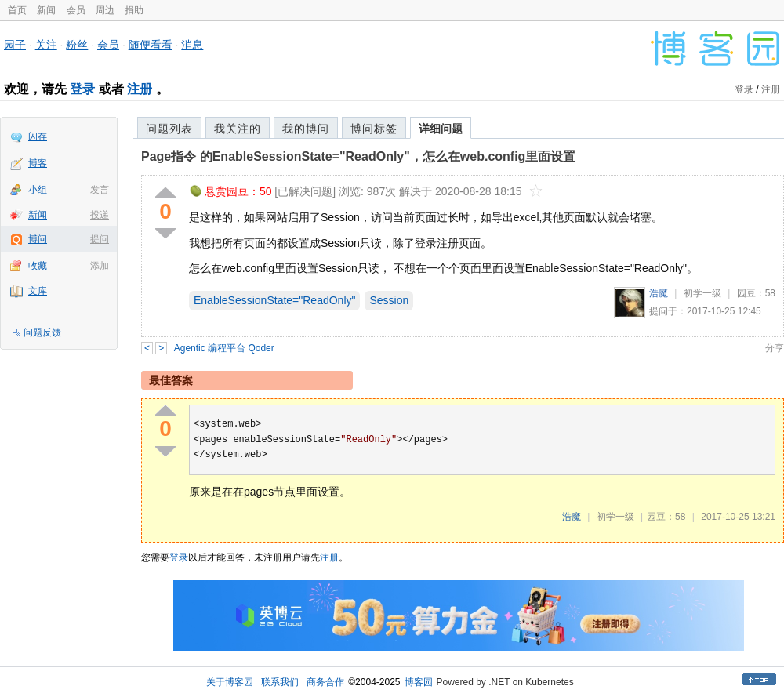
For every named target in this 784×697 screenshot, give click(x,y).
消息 (192, 45)
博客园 (419, 682)
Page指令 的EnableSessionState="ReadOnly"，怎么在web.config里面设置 (358, 156)
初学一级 (702, 293)
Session (389, 300)
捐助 (134, 10)
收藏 (38, 266)
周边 (105, 10)
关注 (46, 45)
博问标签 (374, 129)
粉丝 (77, 45)
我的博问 (306, 129)
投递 (100, 215)
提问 (100, 239)
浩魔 (659, 293)
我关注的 (238, 129)
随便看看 (151, 45)
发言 (100, 190)
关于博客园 (230, 682)
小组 (38, 190)
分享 (775, 348)
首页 (17, 10)
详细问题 (441, 129)
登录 (82, 89)
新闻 (46, 10)
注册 (140, 89)
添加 (100, 266)
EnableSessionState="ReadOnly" (274, 300)
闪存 (38, 136)
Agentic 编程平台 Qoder (224, 348)
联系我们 (280, 682)
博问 (38, 239)
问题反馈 (42, 332)
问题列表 (169, 129)
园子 (15, 45)
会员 (76, 10)
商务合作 (325, 682)
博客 (38, 163)
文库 (38, 291)
